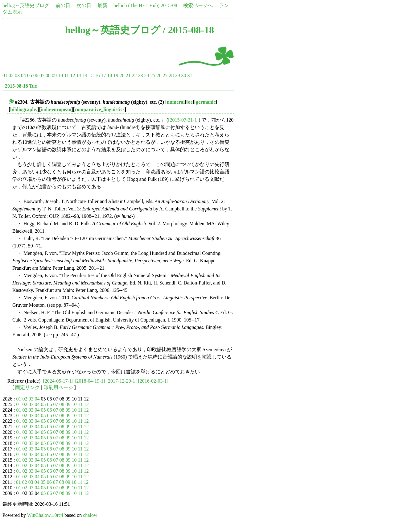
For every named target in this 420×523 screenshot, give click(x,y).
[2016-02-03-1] (153, 381)
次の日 (84, 5)
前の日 (63, 5)
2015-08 (169, 5)
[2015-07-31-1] (183, 120)
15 (91, 75)
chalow (90, 515)
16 (97, 75)
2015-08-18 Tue (21, 86)
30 (183, 75)
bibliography (24, 109)
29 (177, 75)
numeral (176, 102)
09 (54, 75)
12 (72, 75)
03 (17, 75)
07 (42, 75)
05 (30, 75)
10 (60, 75)
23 (140, 75)
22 (134, 75)
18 (109, 75)
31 (190, 75)
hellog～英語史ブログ (26, 5)
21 (128, 75)
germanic (206, 102)
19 (116, 75)
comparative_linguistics (100, 109)
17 (103, 75)
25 (153, 75)
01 (5, 75)
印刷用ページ (58, 387)
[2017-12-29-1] (122, 381)
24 (146, 75)
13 (79, 75)
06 (36, 75)
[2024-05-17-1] (58, 381)
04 (23, 75)
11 (66, 75)
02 (11, 75)
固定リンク (27, 387)
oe (190, 102)
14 (85, 75)
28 (171, 75)
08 (48, 75)
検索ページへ (198, 5)
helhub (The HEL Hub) (136, 5)
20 (122, 75)
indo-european (56, 109)
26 (159, 75)
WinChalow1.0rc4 (45, 515)
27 (165, 75)
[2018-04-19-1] (90, 381)
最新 (102, 5)
